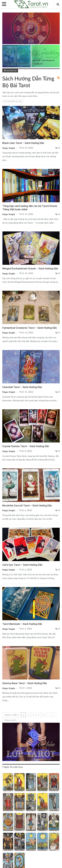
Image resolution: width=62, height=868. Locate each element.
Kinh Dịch (3, 13)
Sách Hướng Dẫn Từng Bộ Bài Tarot (3, 106)
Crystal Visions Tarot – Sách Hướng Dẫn (26, 446)
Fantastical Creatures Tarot (3, 291)
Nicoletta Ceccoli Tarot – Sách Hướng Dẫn (27, 505)
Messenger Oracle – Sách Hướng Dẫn (17, 64)
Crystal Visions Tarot (3, 410)
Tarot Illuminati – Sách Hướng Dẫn (22, 624)
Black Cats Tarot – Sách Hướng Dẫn (23, 143)
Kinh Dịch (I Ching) (12, 41)
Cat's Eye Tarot (3, 528)
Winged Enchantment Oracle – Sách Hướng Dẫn (30, 268)
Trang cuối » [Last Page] (11, 720)
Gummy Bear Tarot (3, 646)
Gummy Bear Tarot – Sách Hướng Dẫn (25, 683)
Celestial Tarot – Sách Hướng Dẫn (22, 387)
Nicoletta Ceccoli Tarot (3, 469)
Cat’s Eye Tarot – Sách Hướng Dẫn (22, 565)
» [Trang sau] (54, 715)
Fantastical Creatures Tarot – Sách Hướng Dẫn (30, 328)
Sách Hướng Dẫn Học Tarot (13, 101)
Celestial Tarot (3, 350)
